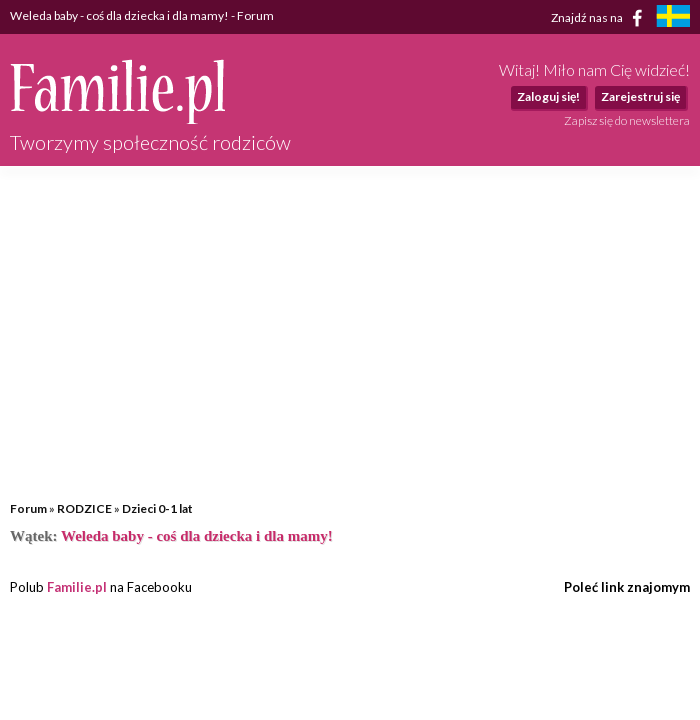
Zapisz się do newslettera (627, 120)
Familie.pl (77, 587)
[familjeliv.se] (673, 18)
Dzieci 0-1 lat (157, 508)
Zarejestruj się (640, 96)
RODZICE (84, 508)
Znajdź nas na (600, 18)
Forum (28, 508)
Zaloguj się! (548, 96)
